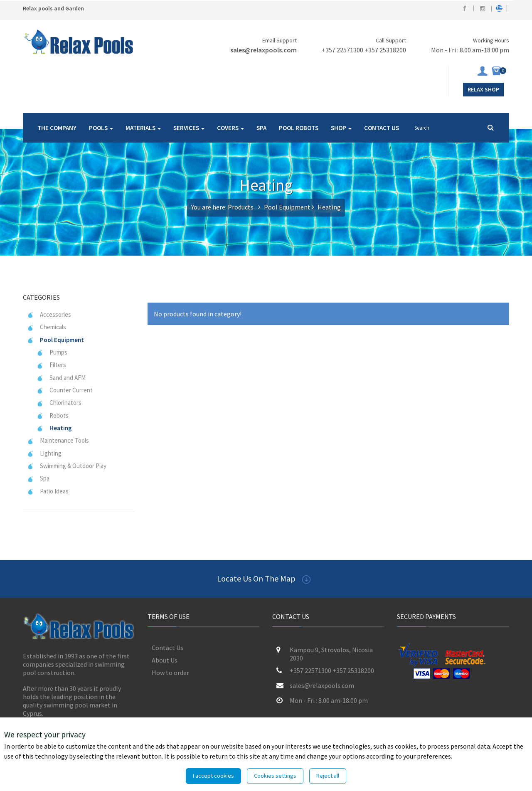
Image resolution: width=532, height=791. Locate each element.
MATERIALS (143, 128)
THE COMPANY (57, 128)
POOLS (101, 128)
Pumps (52, 352)
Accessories (49, 314)
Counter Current (65, 390)
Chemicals (47, 327)
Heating (54, 428)
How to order (170, 673)
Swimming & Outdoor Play (67, 466)
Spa (38, 478)
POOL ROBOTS (299, 128)
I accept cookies (213, 776)
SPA (261, 128)
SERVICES (189, 128)
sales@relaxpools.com (264, 50)
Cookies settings (275, 776)
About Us (165, 660)
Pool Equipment (287, 207)
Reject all (328, 776)
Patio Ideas (48, 491)
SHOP (341, 128)
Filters (51, 365)
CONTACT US (382, 128)
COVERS (230, 128)
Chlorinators (59, 403)
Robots (53, 415)
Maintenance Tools (58, 440)
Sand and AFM (61, 378)
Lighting (44, 453)
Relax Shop (483, 89)
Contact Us (167, 648)
